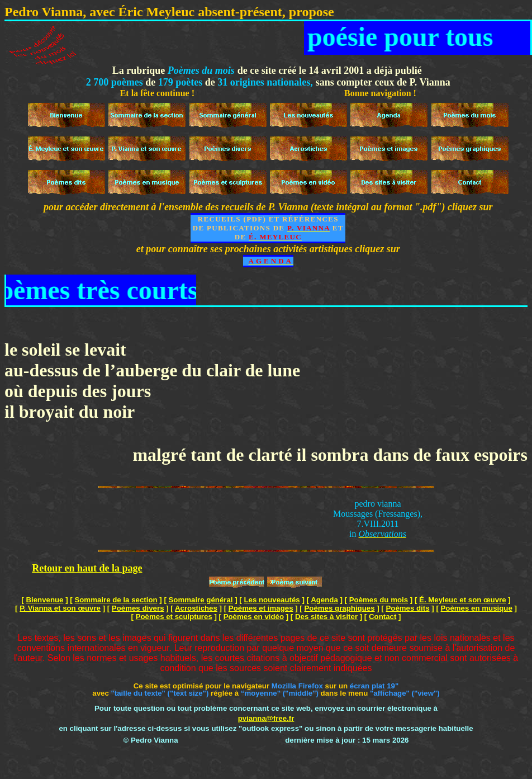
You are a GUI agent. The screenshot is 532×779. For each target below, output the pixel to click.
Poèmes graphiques (339, 608)
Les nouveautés (272, 600)
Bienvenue (44, 600)
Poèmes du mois (379, 600)
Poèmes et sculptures (174, 617)
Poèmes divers (138, 608)
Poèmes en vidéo (254, 617)
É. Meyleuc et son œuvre (463, 600)
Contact (383, 617)
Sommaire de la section (116, 600)
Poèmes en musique (477, 608)
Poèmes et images (261, 608)
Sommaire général (201, 600)
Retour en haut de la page (87, 568)
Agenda (324, 600)
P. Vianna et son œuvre (60, 608)
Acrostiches (196, 608)
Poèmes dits (407, 608)
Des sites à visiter (326, 617)
